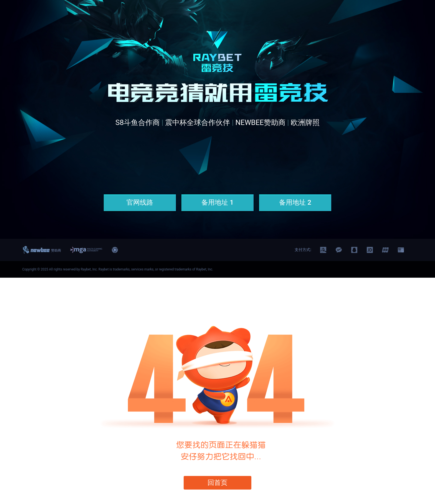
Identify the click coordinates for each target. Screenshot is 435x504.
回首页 (218, 483)
